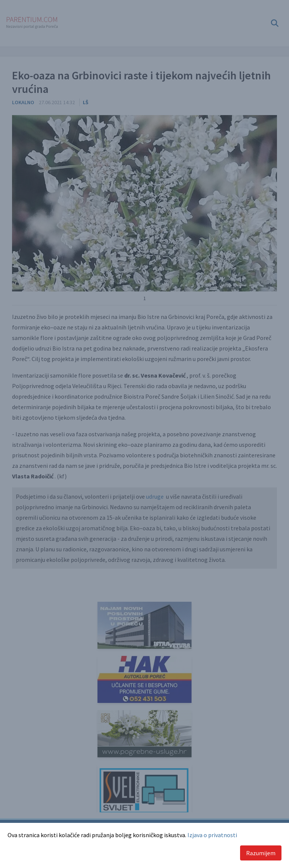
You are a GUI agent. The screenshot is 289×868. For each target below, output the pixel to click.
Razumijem (261, 853)
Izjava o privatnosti (212, 835)
